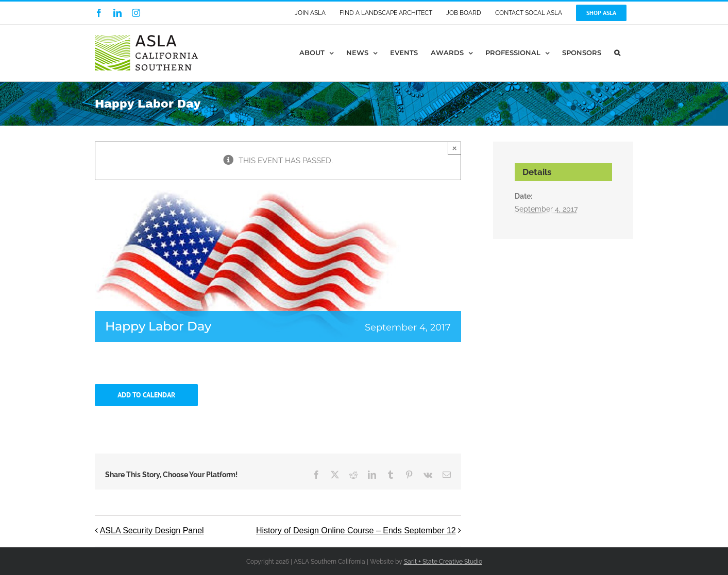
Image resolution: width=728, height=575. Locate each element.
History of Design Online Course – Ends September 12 (356, 530)
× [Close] (455, 148)
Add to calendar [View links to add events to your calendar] (146, 395)
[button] (617, 53)
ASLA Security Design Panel (152, 530)
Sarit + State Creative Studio (443, 562)
